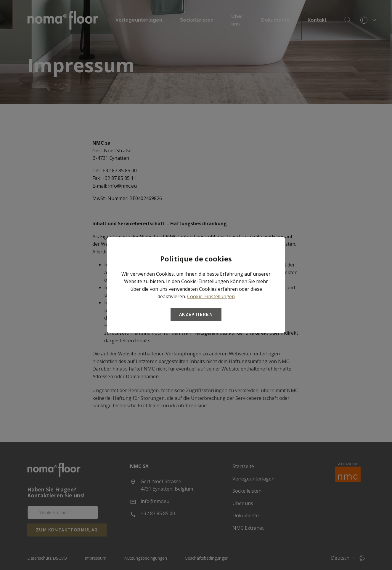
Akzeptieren (196, 314)
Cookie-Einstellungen (211, 296)
